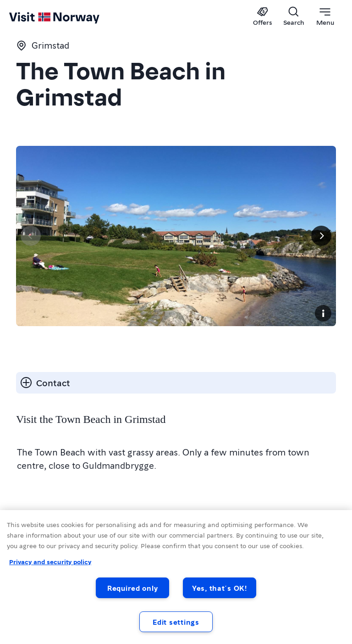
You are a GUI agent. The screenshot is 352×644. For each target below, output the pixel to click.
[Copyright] (323, 313)
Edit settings (176, 622)
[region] (176, 577)
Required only (132, 588)
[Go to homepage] (26, 17)
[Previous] (31, 236)
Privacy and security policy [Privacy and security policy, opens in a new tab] (50, 561)
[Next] (321, 236)
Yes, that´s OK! (220, 588)
